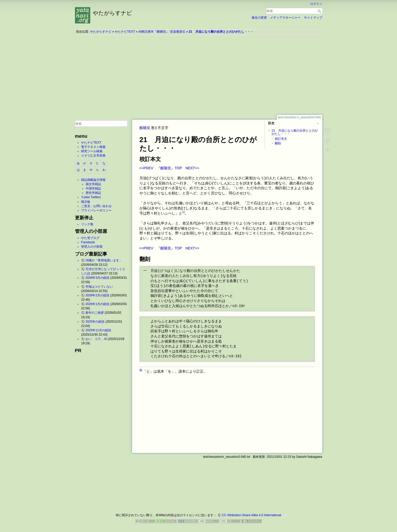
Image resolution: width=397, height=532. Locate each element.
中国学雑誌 (93, 188)
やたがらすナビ (101, 32)
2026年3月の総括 (97, 278)
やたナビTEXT (125, 32)
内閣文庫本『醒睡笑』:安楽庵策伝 (162, 32)
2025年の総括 (95, 322)
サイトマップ (313, 18)
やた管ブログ (90, 238)
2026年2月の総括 (97, 295)
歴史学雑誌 (93, 193)
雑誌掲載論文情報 (93, 180)
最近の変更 (259, 18)
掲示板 (86, 202)
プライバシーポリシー (96, 210)
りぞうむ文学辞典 (93, 156)
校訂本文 (281, 139)
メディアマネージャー (285, 18)
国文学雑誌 (93, 184)
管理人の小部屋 (92, 247)
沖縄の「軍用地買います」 (104, 260)
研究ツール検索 (92, 151)
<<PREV (146, 168)
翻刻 (278, 143)
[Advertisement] (199, 75)
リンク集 (87, 224)
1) (184, 212)
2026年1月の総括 (97, 304)
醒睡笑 (145, 128)
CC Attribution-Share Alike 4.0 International (252, 515)
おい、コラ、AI (96, 339)
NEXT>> (192, 168)
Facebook (88, 242)
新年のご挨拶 (95, 313)
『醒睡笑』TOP (169, 168)
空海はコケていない (99, 287)
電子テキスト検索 (93, 147)
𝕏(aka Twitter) (91, 197)
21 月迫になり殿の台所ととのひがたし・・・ (221, 32)
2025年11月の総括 (98, 330)
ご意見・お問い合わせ (96, 206)
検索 (320, 11)
